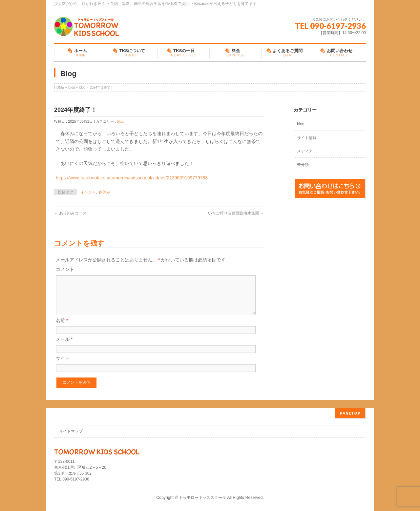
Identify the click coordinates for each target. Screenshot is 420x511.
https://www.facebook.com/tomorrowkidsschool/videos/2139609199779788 (132, 178)
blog (83, 87)
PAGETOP (350, 413)
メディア (305, 151)
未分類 (303, 165)
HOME (59, 87)
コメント (65, 269)
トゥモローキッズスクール (202, 498)
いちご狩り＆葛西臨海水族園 (236, 213)
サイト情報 (307, 138)
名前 (62, 328)
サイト (63, 366)
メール (64, 347)
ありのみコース (70, 213)
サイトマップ (71, 431)
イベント (88, 192)
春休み (104, 192)
